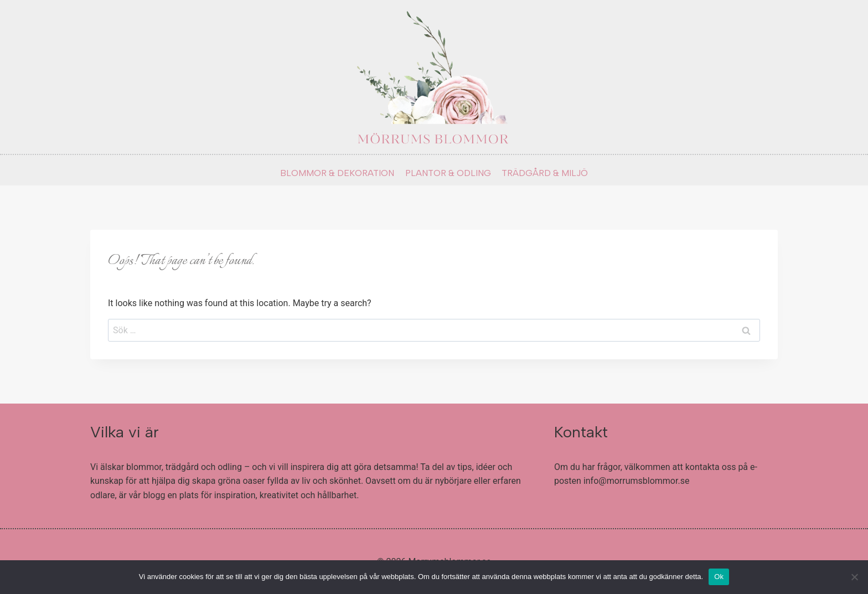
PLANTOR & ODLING (448, 173)
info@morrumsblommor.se (637, 481)
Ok (719, 577)
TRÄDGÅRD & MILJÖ (545, 173)
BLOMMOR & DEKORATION (337, 173)
